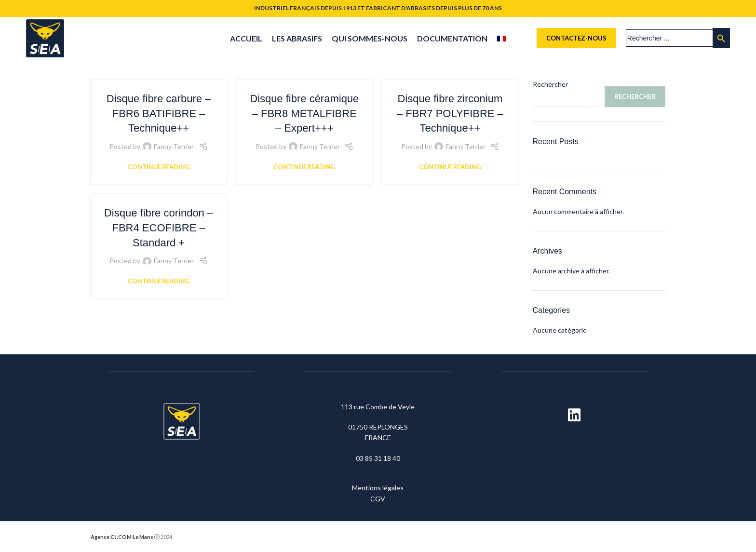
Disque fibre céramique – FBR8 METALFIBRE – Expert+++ (304, 114)
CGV (378, 499)
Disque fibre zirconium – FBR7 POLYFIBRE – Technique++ (450, 114)
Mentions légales (378, 488)
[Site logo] (45, 37)
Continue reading (159, 167)
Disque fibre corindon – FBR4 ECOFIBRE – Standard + (159, 228)
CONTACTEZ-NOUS (576, 38)
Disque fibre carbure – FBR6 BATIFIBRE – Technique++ (159, 114)
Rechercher (550, 84)
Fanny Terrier (174, 147)
